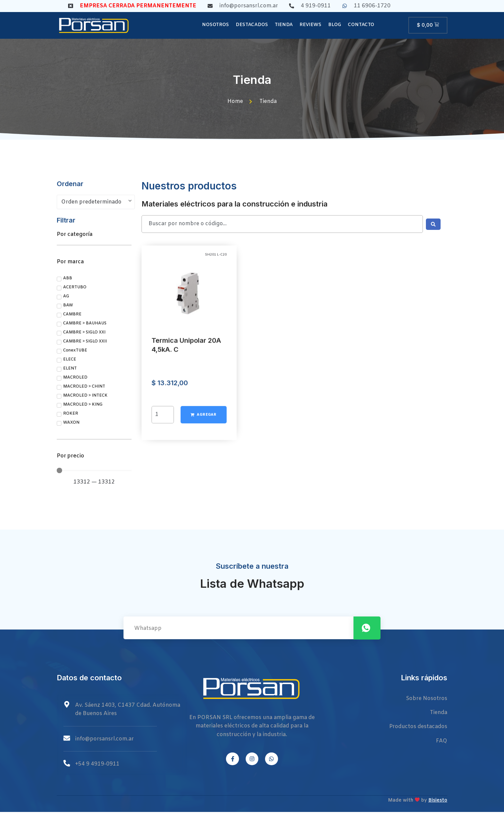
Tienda (284, 25)
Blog (335, 25)
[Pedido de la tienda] (96, 202)
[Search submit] (433, 224)
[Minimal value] (94, 470)
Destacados (252, 25)
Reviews (310, 25)
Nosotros (215, 25)
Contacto (361, 25)
